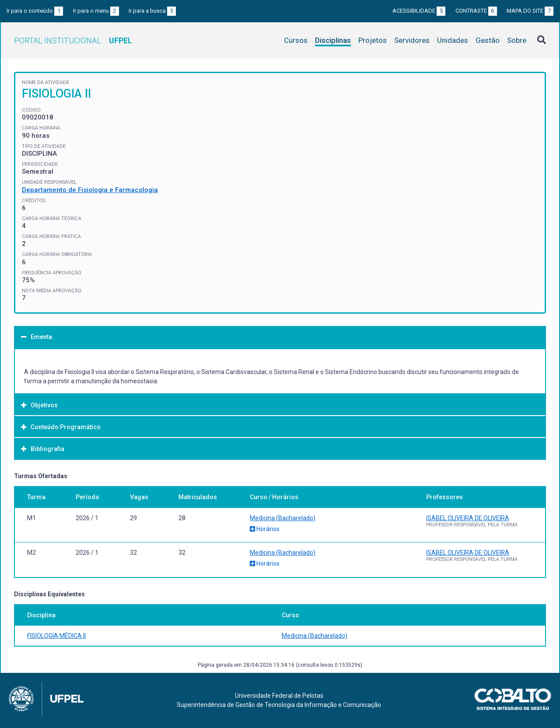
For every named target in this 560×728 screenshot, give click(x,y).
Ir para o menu (96, 11)
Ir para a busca (152, 11)
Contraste (476, 11)
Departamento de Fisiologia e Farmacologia (90, 190)
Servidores (412, 40)
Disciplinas (333, 40)
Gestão (488, 40)
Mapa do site (530, 11)
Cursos (296, 40)
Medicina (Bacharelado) (283, 518)
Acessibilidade (419, 11)
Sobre (517, 40)
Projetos (373, 40)
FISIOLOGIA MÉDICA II (56, 636)
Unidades (453, 40)
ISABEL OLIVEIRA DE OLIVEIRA (468, 518)
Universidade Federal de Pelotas (279, 696)
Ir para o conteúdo (35, 11)
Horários (265, 529)
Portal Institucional (73, 40)
